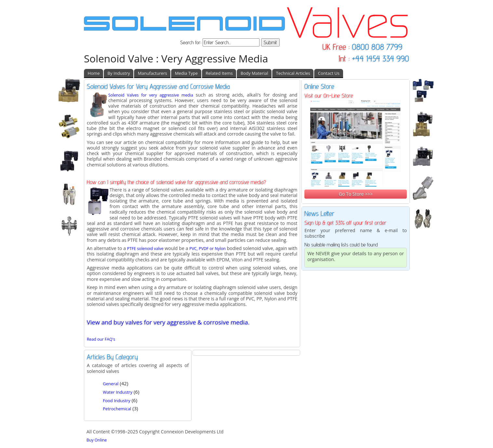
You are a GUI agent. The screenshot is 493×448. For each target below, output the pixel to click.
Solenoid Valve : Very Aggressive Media (176, 58)
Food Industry (117, 401)
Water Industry (118, 392)
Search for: (191, 42)
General (111, 384)
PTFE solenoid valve (145, 249)
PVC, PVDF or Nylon (207, 249)
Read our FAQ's (101, 339)
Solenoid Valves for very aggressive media (151, 95)
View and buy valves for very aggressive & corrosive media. (168, 322)
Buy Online (97, 440)
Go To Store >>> (355, 194)
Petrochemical (117, 409)
